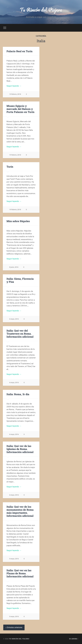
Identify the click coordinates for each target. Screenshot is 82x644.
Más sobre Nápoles (18, 221)
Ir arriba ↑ (74, 639)
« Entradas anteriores (14, 627)
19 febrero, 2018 (15, 94)
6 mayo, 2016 (14, 319)
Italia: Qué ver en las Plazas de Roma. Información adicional (20, 573)
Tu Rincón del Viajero (41, 10)
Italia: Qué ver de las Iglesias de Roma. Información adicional (20, 449)
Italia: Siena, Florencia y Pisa (20, 280)
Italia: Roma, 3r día (18, 394)
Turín (10, 167)
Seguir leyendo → (14, 86)
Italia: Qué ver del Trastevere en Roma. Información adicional (20, 334)
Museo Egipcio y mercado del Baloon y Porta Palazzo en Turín (20, 109)
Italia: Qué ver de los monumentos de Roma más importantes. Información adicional (20, 511)
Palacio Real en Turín (19, 51)
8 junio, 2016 (14, 267)
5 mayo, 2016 (14, 559)
